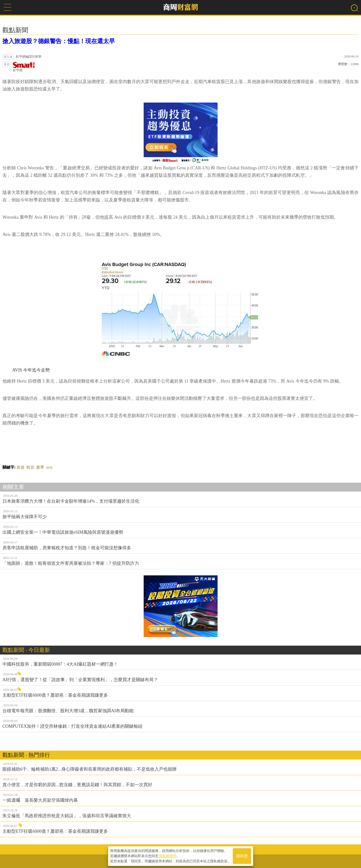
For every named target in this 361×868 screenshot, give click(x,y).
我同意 (242, 856)
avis (49, 467)
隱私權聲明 (168, 856)
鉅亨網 (24, 67)
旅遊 (20, 467)
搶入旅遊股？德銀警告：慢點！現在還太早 (59, 41)
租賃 (30, 467)
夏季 (40, 467)
